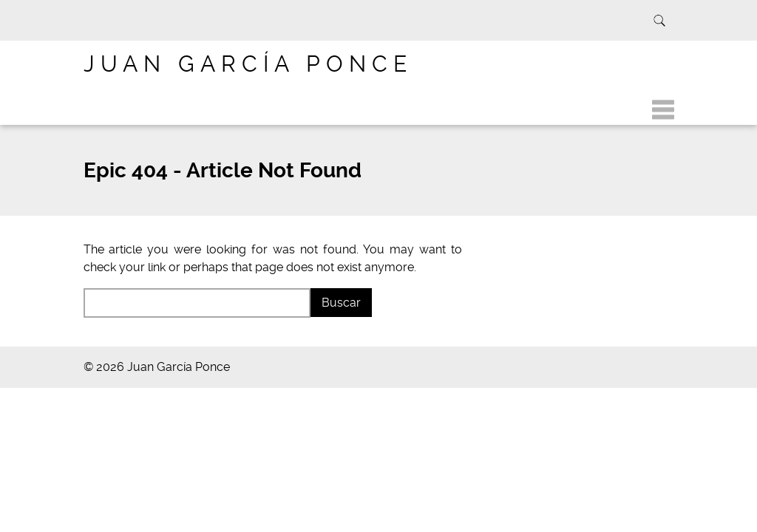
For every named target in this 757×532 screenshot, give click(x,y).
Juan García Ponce (248, 64)
